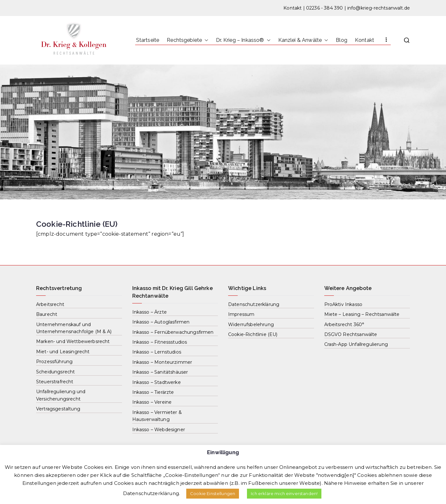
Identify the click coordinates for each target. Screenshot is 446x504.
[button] (205, 40)
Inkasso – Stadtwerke (157, 382)
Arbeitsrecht (50, 304)
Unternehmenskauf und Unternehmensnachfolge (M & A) (74, 328)
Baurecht (47, 314)
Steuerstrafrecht (55, 382)
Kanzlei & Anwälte (303, 40)
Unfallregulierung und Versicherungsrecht (61, 395)
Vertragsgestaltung (58, 409)
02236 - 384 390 (324, 8)
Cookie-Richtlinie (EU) (253, 334)
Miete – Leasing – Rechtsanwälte (362, 314)
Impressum (241, 314)
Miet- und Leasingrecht (63, 352)
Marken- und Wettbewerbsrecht (73, 341)
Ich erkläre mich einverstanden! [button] (284, 493)
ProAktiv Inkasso (343, 304)
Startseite (148, 40)
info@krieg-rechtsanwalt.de (379, 8)
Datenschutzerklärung (254, 304)
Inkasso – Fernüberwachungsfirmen (173, 332)
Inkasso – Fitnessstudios (160, 342)
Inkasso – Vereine (152, 402)
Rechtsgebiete (188, 40)
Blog (342, 40)
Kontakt (292, 8)
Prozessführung (54, 362)
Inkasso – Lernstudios (157, 352)
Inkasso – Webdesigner (159, 430)
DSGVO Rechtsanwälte (351, 334)
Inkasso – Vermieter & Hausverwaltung (157, 416)
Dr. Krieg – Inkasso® (243, 40)
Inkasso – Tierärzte (153, 392)
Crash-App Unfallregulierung (356, 344)
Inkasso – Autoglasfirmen (161, 322)
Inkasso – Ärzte (150, 312)
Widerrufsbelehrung (251, 325)
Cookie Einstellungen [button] (213, 493)
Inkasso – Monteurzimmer (162, 362)
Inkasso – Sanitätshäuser (160, 372)
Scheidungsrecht (55, 372)
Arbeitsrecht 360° (344, 325)
